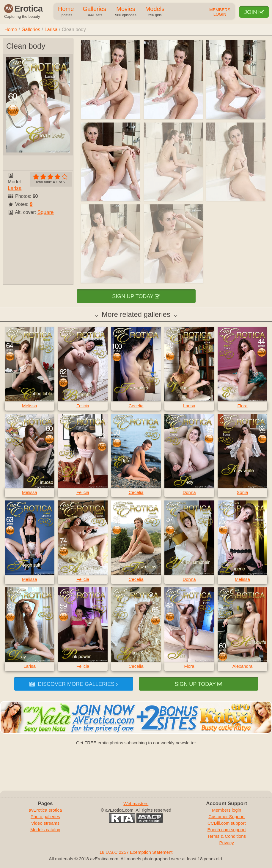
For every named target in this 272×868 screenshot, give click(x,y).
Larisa (51, 30)
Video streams (45, 823)
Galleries (94, 12)
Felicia (83, 406)
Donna (189, 492)
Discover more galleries (74, 684)
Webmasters (136, 803)
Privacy (227, 843)
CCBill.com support (227, 823)
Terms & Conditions (227, 836)
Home (66, 12)
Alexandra (243, 666)
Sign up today (136, 296)
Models (155, 12)
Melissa (30, 406)
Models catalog (45, 830)
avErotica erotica (45, 810)
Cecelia (136, 406)
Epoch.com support (227, 830)
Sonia (242, 492)
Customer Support (227, 817)
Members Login (220, 12)
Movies (126, 12)
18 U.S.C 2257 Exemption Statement (136, 852)
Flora (242, 406)
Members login (227, 810)
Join (254, 12)
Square (46, 212)
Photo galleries (45, 817)
